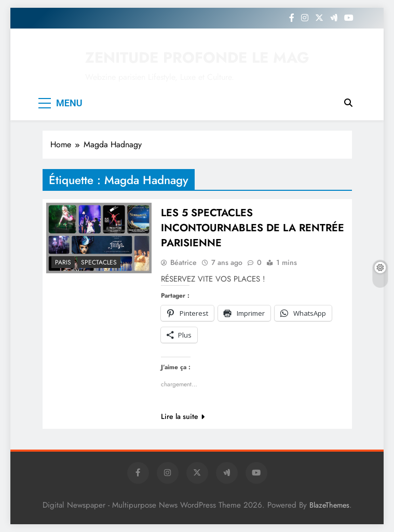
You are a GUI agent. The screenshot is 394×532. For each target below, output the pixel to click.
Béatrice (184, 262)
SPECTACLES (99, 262)
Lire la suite (183, 416)
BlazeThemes (329, 505)
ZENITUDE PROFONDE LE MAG (197, 58)
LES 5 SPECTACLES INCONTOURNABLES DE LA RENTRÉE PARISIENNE (253, 228)
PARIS (63, 262)
